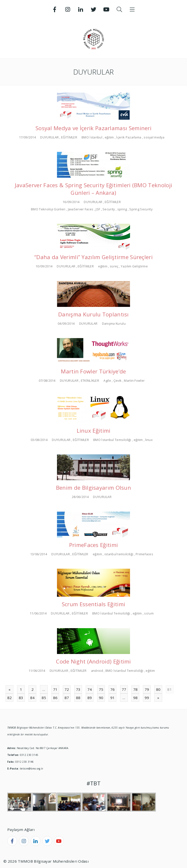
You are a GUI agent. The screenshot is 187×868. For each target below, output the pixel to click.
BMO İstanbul (92, 137)
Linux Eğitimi (94, 431)
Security (109, 209)
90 (101, 698)
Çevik (118, 380)
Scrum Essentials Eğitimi (93, 604)
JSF (98, 209)
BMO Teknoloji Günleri (48, 209)
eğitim (109, 137)
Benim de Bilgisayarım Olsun (93, 488)
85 (44, 698)
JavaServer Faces (81, 209)
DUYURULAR (49, 137)
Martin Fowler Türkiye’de (93, 371)
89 (90, 698)
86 (55, 698)
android (97, 671)
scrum (149, 613)
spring (122, 209)
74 (90, 689)
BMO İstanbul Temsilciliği (112, 440)
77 (124, 689)
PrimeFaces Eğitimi (93, 545)
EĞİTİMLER (69, 137)
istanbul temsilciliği (119, 554)
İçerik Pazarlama (129, 137)
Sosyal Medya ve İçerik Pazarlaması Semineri (93, 128)
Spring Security (141, 209)
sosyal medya (154, 137)
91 (113, 698)
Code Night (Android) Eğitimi (93, 661)
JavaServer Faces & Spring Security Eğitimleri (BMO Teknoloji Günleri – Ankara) (93, 189)
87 (67, 698)
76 (113, 689)
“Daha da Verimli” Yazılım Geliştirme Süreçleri (93, 257)
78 (136, 689)
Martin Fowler (134, 380)
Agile (107, 380)
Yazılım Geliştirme (134, 266)
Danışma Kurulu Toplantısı (93, 314)
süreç (114, 266)
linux (149, 440)
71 (55, 689)
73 (78, 689)
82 (10, 698)
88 (78, 698)
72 (67, 689)
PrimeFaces (144, 554)
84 (33, 698)
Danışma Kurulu (114, 323)
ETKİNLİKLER (90, 380)
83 (21, 698)
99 (147, 698)
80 (158, 689)
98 (136, 698)
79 (147, 689)
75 (101, 689)
